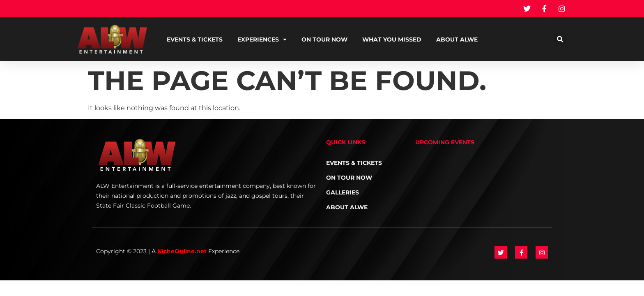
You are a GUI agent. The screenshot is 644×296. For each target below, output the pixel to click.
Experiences (262, 39)
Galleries (343, 192)
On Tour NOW (324, 39)
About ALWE (457, 39)
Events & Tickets (195, 39)
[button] (560, 39)
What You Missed (392, 39)
